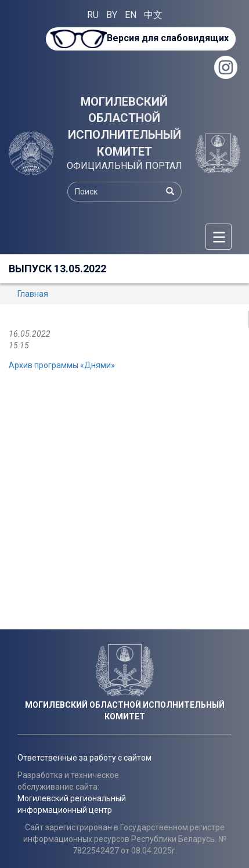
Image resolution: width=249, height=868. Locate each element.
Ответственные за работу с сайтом (84, 758)
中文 (153, 15)
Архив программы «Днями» (62, 365)
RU (93, 15)
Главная (33, 294)
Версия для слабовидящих (168, 38)
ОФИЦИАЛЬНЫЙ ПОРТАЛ (124, 166)
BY (112, 15)
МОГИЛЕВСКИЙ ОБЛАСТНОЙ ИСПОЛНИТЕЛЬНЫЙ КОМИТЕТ (124, 127)
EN (131, 15)
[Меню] (219, 237)
